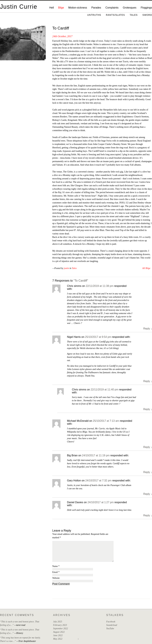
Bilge (61, 8)
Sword (147, 15)
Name (56, 566)
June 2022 (58, 635)
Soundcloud (112, 625)
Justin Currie (19, 7)
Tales (134, 15)
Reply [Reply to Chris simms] (148, 329)
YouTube (110, 629)
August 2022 (59, 632)
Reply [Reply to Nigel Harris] (148, 381)
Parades (96, 8)
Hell (52, 8)
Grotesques (130, 8)
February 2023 (60, 625)
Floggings (146, 8)
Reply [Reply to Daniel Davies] (148, 515)
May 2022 (58, 639)
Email (56, 572)
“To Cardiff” (81, 281)
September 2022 (61, 629)
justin (66, 268)
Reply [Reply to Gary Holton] (148, 494)
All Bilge (146, 268)
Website (56, 578)
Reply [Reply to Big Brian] (148, 472)
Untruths (94, 15)
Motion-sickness (78, 8)
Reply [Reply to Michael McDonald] (148, 447)
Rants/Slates (115, 15)
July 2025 (58, 622)
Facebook (111, 622)
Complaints (112, 8)
